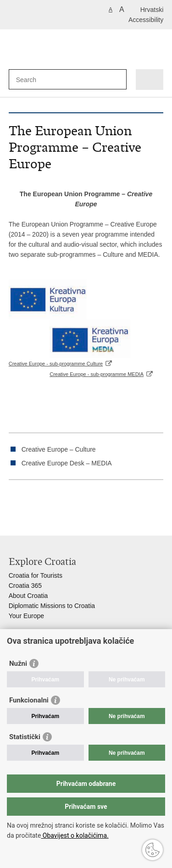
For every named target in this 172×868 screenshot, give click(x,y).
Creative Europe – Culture (59, 449)
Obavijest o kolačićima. (75, 835)
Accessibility (146, 20)
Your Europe (26, 616)
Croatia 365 (25, 586)
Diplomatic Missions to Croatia (52, 606)
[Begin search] (118, 80)
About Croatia (28, 596)
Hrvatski (152, 10)
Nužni (18, 663)
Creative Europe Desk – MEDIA (67, 463)
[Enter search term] (49, 80)
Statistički (25, 737)
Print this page (14, 503)
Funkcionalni (29, 700)
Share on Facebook (33, 503)
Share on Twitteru (53, 503)
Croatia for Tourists (36, 575)
